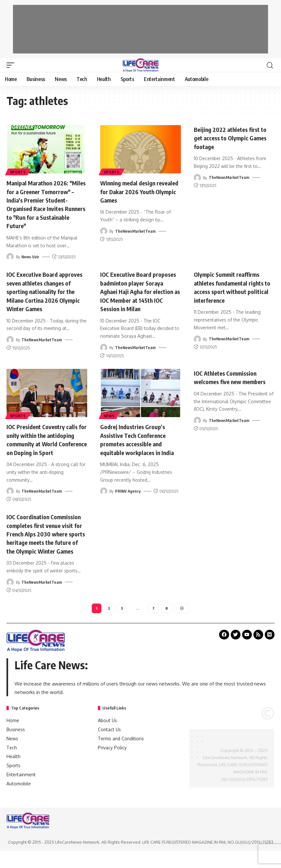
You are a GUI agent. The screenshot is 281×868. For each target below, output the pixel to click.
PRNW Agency (128, 498)
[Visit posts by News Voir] (10, 256)
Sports (18, 171)
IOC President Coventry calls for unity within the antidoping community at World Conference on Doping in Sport (46, 443)
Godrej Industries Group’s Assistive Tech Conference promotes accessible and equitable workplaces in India (137, 443)
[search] (270, 65)
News (110, 415)
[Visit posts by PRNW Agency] (104, 498)
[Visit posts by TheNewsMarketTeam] (104, 231)
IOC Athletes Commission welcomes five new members (234, 376)
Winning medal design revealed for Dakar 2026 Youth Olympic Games (134, 191)
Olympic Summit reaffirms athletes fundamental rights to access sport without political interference (233, 286)
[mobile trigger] (12, 65)
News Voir (31, 256)
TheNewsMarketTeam (136, 231)
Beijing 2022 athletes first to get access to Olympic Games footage (234, 138)
